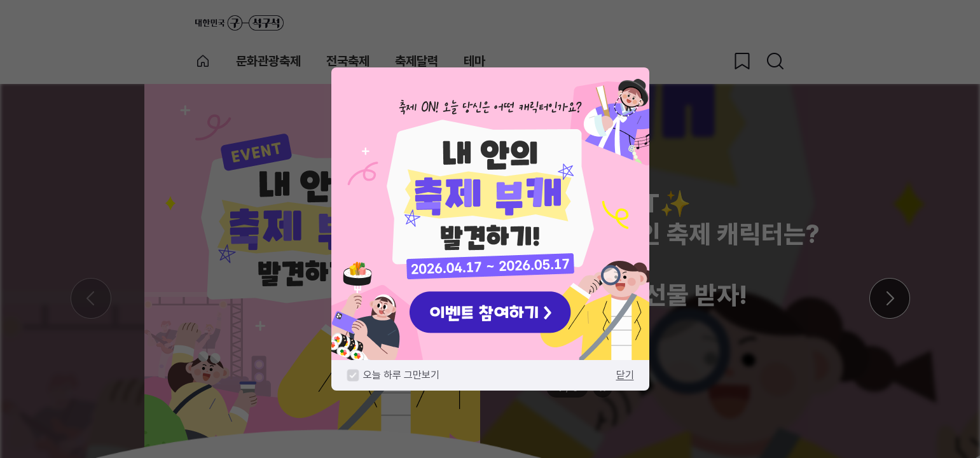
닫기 (625, 375)
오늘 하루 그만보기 (401, 375)
